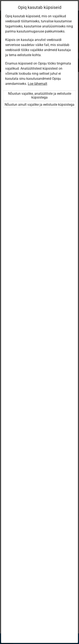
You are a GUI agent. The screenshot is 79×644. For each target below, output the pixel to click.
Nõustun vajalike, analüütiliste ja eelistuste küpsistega (40, 95)
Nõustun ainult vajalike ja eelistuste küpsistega (39, 105)
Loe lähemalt (37, 84)
